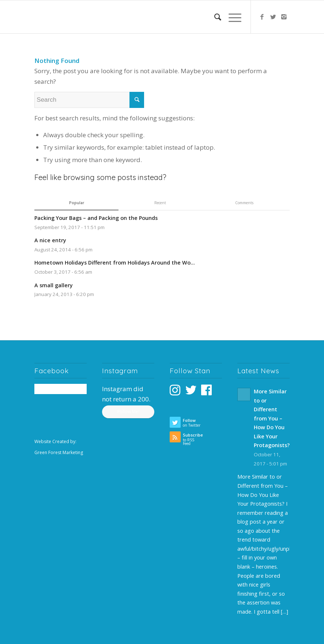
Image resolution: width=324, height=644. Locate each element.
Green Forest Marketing (59, 452)
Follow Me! (128, 411)
